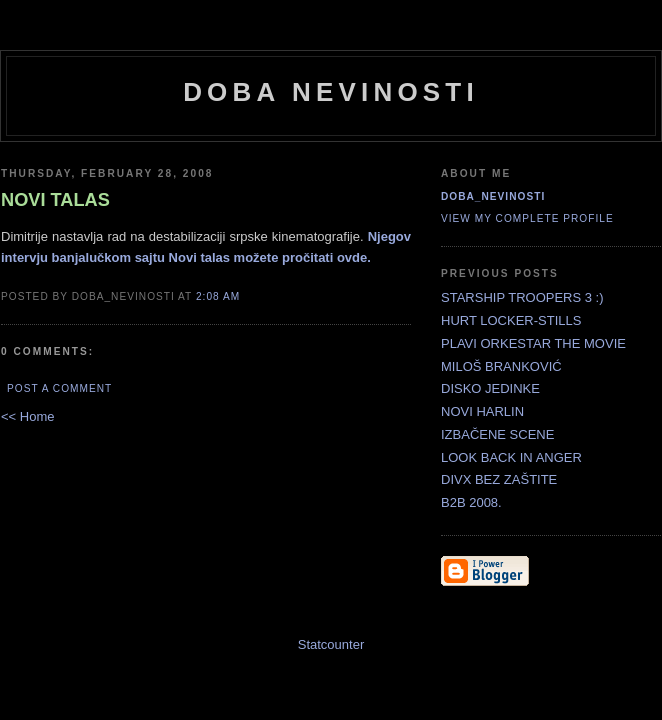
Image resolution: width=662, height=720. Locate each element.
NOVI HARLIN (482, 411)
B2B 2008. (471, 502)
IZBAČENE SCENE (497, 434)
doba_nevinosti (493, 196)
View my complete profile (527, 218)
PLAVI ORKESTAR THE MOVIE (533, 343)
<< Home (27, 416)
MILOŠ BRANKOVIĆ (501, 366)
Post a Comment (59, 388)
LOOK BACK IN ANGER (511, 457)
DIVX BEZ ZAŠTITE (499, 479)
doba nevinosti (331, 92)
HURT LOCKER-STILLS (511, 320)
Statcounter (331, 644)
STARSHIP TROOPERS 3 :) (522, 297)
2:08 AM (218, 296)
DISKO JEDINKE (490, 388)
